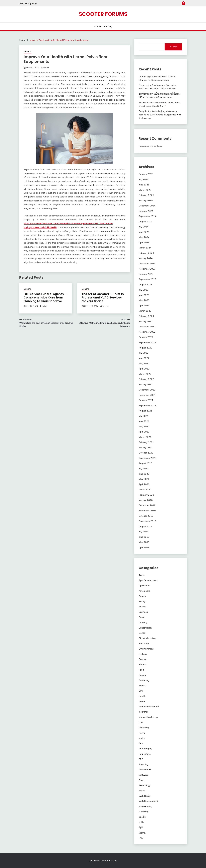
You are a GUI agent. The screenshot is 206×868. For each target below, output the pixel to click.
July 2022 (144, 353)
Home (142, 701)
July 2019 (144, 532)
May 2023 (144, 300)
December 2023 (147, 263)
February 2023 (146, 316)
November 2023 (147, 269)
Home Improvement (149, 707)
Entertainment (146, 649)
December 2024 (147, 206)
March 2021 (145, 437)
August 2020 (145, 463)
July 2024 (144, 227)
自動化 (142, 833)
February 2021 (146, 442)
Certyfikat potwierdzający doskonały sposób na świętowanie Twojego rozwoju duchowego (160, 115)
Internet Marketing (148, 717)
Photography (145, 749)
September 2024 (147, 216)
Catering (143, 622)
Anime (142, 575)
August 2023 (145, 284)
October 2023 (146, 274)
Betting (142, 607)
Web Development (148, 801)
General (27, 51)
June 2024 (144, 232)
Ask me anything (28, 3)
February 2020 (146, 495)
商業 (141, 827)
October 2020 (146, 453)
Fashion (143, 654)
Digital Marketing (147, 638)
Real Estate (145, 754)
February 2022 (146, 379)
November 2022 (147, 332)
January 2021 (146, 448)
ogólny (142, 738)
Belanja (142, 601)
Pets (141, 743)
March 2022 (145, 374)
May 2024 (144, 237)
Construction (145, 628)
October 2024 (146, 211)
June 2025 (144, 185)
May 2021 (144, 426)
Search (174, 47)
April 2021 (144, 432)
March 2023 (145, 311)
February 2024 (146, 253)
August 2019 (145, 526)
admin (46, 68)
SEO (141, 759)
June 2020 (144, 474)
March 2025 (145, 190)
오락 (141, 838)
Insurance (144, 712)
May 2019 (144, 542)
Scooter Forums (103, 14)
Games (142, 675)
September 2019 (147, 521)
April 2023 (144, 305)
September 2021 (147, 405)
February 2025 (146, 195)
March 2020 (145, 490)
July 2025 (144, 179)
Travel (142, 791)
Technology (145, 785)
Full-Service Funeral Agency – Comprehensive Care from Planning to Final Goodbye (45, 297)
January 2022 (146, 384)
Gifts (141, 691)
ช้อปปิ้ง (142, 817)
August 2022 (145, 348)
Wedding (143, 812)
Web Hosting (145, 806)
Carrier (142, 617)
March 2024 (145, 248)
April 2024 (144, 242)
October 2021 (146, 400)
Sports (142, 780)
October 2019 (146, 516)
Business (143, 612)
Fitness (142, 664)
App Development (148, 580)
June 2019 (144, 537)
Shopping (143, 764)
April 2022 (144, 369)
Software (143, 775)
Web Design (145, 796)
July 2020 (144, 469)
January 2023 (146, 321)
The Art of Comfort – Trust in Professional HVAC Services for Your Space (103, 297)
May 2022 (144, 363)
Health (142, 696)
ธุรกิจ (141, 822)
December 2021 (147, 390)
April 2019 (144, 547)
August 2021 (145, 411)
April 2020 (144, 484)
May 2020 (144, 479)
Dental (142, 633)
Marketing (144, 728)
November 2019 (147, 511)
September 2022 (147, 342)
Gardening (144, 680)
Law (141, 722)
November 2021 (147, 395)
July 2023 (144, 290)
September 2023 (147, 279)
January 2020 (146, 500)
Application (144, 586)
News (142, 733)
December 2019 (147, 505)
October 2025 (146, 174)
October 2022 (146, 337)
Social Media (145, 770)
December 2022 (147, 326)
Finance (143, 659)
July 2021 (144, 416)
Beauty (142, 596)
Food (141, 670)
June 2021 (144, 421)
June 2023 (144, 295)
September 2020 (147, 458)
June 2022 (144, 358)
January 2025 (146, 200)
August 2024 (145, 221)
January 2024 (146, 258)
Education (144, 643)
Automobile (144, 591)
